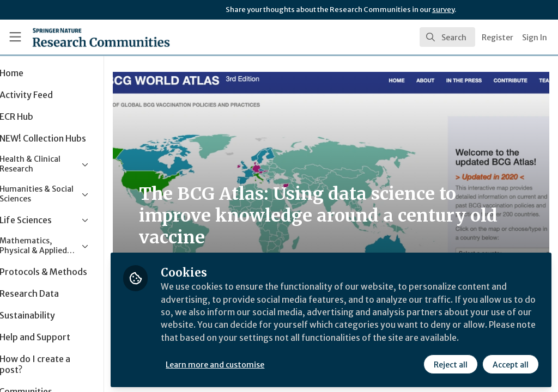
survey (443, 10)
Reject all (450, 363)
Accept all (510, 363)
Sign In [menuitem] (535, 38)
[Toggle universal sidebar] (15, 37)
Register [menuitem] (498, 38)
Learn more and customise (251, 363)
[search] (447, 37)
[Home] (82, 37)
